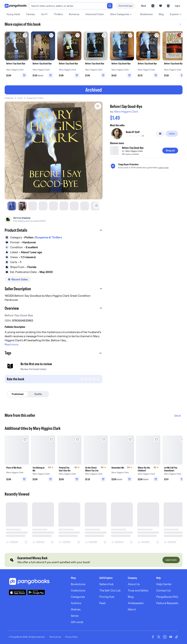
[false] (160, 134)
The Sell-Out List (110, 590)
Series (75, 616)
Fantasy (31, 14)
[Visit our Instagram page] (165, 637)
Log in (177, 6)
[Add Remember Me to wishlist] (130, 439)
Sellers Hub (106, 584)
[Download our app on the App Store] (18, 592)
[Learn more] (171, 560)
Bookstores (146, 14)
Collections (78, 590)
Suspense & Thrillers (35, 98)
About (144, 6)
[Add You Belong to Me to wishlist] (51, 439)
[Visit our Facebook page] (153, 637)
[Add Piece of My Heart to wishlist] (25, 439)
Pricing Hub (107, 597)
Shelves (76, 609)
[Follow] (172, 134)
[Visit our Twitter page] (159, 637)
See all (178, 415)
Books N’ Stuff (133, 132)
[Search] (110, 6)
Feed (102, 603)
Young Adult (13, 14)
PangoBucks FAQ (167, 597)
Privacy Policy (71, 637)
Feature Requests (167, 603)
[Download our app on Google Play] (36, 592)
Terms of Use (55, 637)
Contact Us (163, 590)
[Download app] (125, 6)
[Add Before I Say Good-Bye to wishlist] (98, 106)
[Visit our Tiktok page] (177, 637)
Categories (9, 98)
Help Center (164, 584)
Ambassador (136, 603)
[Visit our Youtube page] (171, 637)
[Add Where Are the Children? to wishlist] (156, 439)
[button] (53, 231)
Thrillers (58, 14)
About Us (134, 584)
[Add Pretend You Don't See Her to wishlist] (78, 439)
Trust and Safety (138, 590)
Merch (132, 609)
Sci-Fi (44, 14)
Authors (76, 603)
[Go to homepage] (16, 6)
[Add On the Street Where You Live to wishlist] (104, 439)
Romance (74, 14)
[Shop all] (170, 151)
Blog (161, 14)
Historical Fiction (95, 14)
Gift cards (77, 622)
